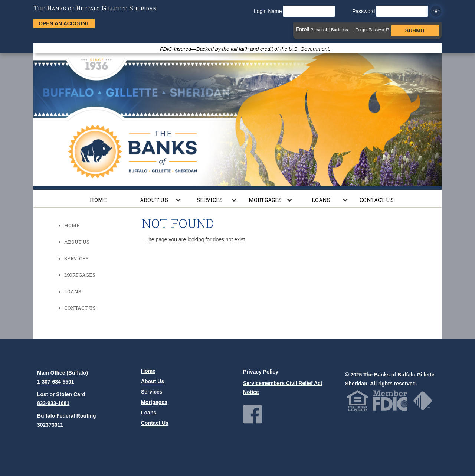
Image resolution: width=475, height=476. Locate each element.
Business (339, 30)
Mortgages (265, 200)
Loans (321, 200)
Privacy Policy (261, 372)
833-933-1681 (53, 403)
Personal (319, 30)
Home (98, 200)
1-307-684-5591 (56, 382)
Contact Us (377, 200)
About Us (154, 200)
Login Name (294, 11)
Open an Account (64, 23)
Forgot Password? (372, 30)
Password (390, 11)
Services (210, 200)
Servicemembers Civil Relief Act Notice (283, 388)
